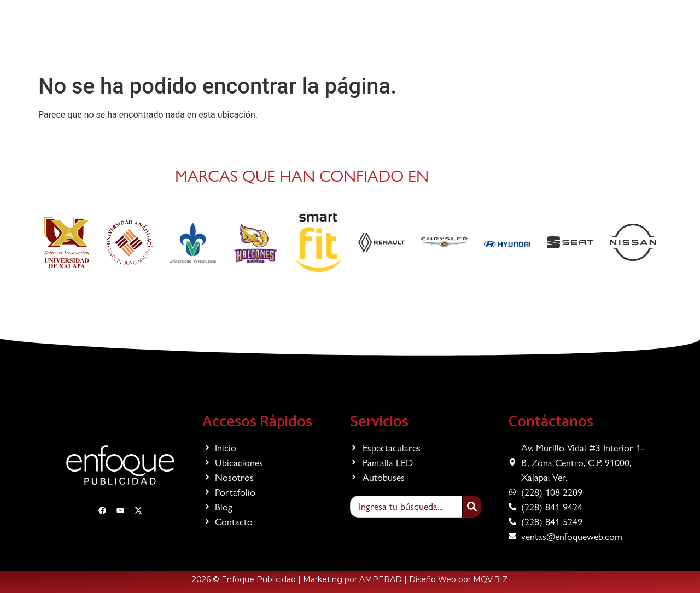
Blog (479, 43)
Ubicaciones (327, 43)
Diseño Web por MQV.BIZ (459, 579)
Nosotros (384, 43)
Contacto (520, 43)
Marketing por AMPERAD (352, 579)
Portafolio (437, 43)
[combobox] (406, 507)
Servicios (264, 43)
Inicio (214, 43)
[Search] (472, 507)
